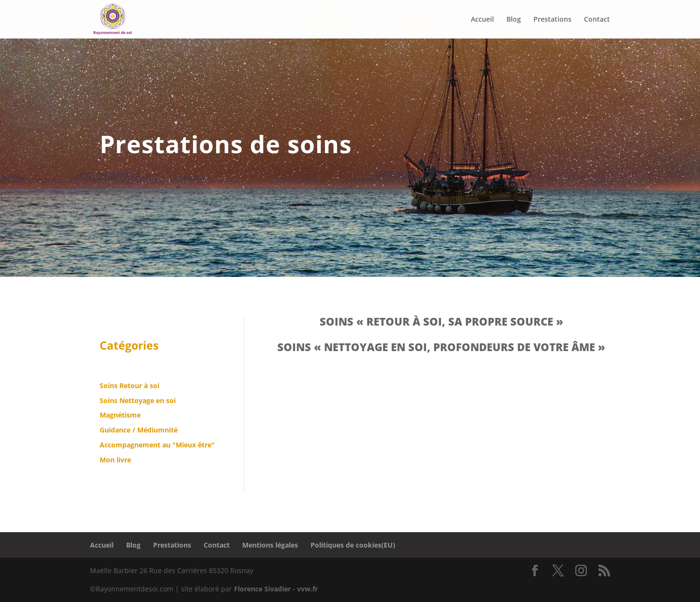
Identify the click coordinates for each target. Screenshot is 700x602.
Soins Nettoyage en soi (138, 400)
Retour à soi (139, 386)
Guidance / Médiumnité (139, 430)
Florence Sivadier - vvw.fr (276, 589)
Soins (110, 386)
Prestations (172, 545)
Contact (217, 545)
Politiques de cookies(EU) (353, 545)
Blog (133, 545)
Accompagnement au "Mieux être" (157, 445)
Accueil (102, 545)
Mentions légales (270, 545)
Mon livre (115, 460)
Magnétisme (120, 415)
